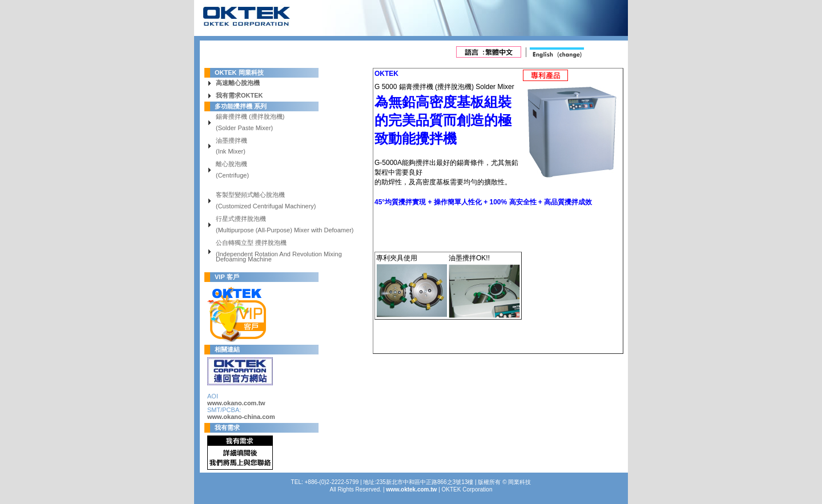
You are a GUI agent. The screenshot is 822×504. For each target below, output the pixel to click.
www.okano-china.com (241, 417)
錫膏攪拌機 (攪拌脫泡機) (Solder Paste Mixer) (250, 123)
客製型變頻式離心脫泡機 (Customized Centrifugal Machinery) (266, 201)
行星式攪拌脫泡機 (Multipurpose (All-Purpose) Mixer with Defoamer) (285, 225)
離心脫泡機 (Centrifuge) (232, 170)
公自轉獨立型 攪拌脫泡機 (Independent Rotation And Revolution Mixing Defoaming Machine (279, 252)
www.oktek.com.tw (411, 489)
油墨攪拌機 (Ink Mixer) (231, 147)
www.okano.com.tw (236, 403)
